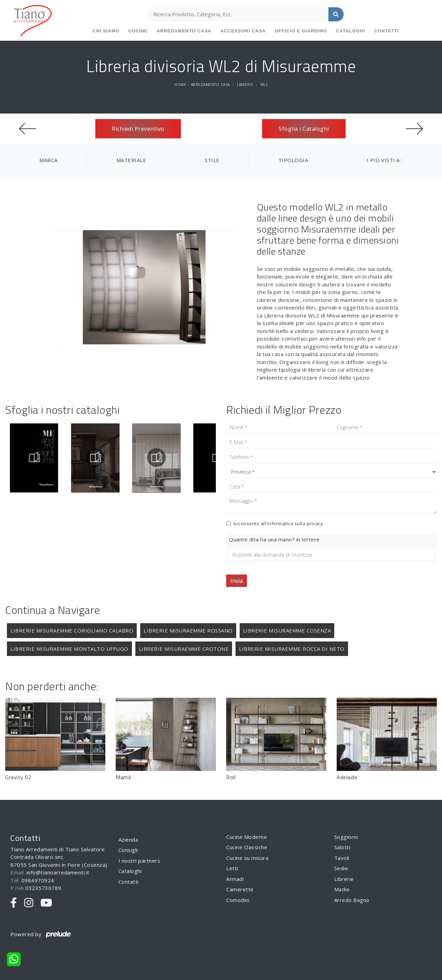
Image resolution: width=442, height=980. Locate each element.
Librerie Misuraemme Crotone (184, 649)
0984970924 (38, 880)
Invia (237, 581)
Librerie (245, 85)
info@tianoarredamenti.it (58, 872)
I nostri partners (140, 861)
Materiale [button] (131, 160)
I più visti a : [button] (385, 160)
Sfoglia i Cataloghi (304, 129)
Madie (342, 889)
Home (180, 85)
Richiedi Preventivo (138, 129)
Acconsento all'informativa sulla (278, 523)
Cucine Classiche (247, 847)
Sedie (341, 868)
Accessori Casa (243, 31)
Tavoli (342, 858)
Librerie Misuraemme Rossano (188, 630)
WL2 (264, 85)
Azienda (128, 840)
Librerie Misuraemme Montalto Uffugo (69, 649)
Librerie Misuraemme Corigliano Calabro (72, 630)
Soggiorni (346, 837)
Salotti (342, 847)
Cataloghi (350, 31)
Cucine (138, 31)
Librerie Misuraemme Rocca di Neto (292, 649)
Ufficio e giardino (301, 31)
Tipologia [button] (293, 160)
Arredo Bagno (352, 900)
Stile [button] (212, 160)
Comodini (238, 900)
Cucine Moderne (247, 837)
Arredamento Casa (184, 31)
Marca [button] (49, 160)
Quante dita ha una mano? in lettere (274, 539)
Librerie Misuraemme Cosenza (287, 630)
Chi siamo (106, 31)
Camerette (240, 889)
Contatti (386, 31)
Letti (232, 868)
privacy (315, 523)
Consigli (128, 850)
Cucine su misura (247, 858)
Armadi (235, 879)
